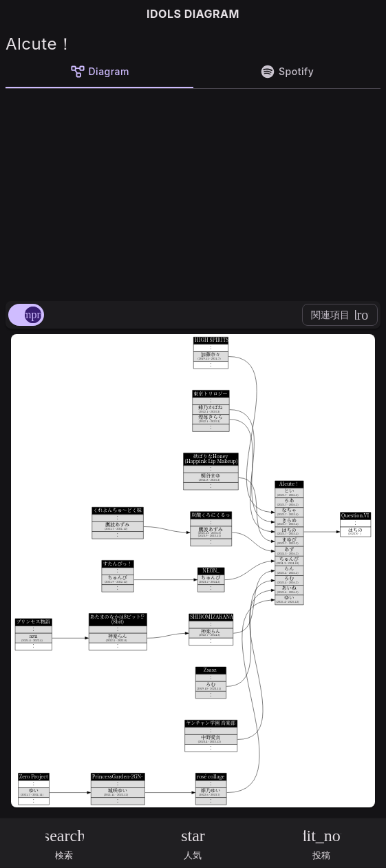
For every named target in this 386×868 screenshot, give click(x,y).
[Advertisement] (193, 192)
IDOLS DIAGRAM (193, 14)
